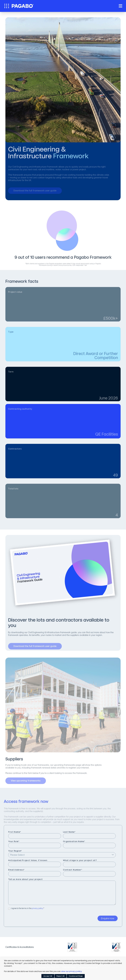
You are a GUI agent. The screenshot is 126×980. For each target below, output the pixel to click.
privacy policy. (38, 910)
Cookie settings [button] (76, 976)
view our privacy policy (71, 971)
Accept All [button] (48, 976)
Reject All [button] (61, 976)
